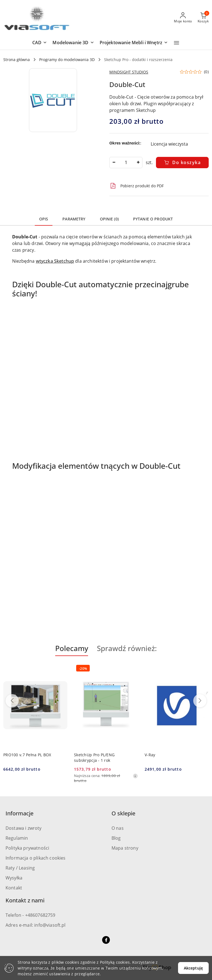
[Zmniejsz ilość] (114, 163)
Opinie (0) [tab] (109, 219)
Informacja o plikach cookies (35, 858)
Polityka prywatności (27, 848)
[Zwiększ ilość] (138, 163)
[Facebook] (106, 940)
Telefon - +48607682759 (31, 915)
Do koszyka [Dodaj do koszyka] (182, 162)
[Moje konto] (183, 18)
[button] (40, 43)
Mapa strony (125, 848)
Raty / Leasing (20, 868)
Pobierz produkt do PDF (137, 186)
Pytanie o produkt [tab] (153, 219)
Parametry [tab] (74, 219)
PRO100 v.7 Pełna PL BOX (27, 755)
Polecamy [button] (72, 648)
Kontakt (14, 888)
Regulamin (17, 838)
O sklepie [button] (123, 813)
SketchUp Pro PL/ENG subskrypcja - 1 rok (94, 758)
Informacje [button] (19, 813)
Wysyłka (14, 878)
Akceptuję (193, 968)
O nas (118, 828)
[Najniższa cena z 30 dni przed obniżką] (135, 776)
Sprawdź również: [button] (127, 648)
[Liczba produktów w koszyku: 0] (203, 18)
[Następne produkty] (200, 701)
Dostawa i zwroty (24, 828)
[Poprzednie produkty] (12, 701)
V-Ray (150, 755)
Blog (116, 838)
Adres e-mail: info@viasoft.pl (36, 925)
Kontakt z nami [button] (25, 900)
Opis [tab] (44, 219)
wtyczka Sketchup (55, 261)
